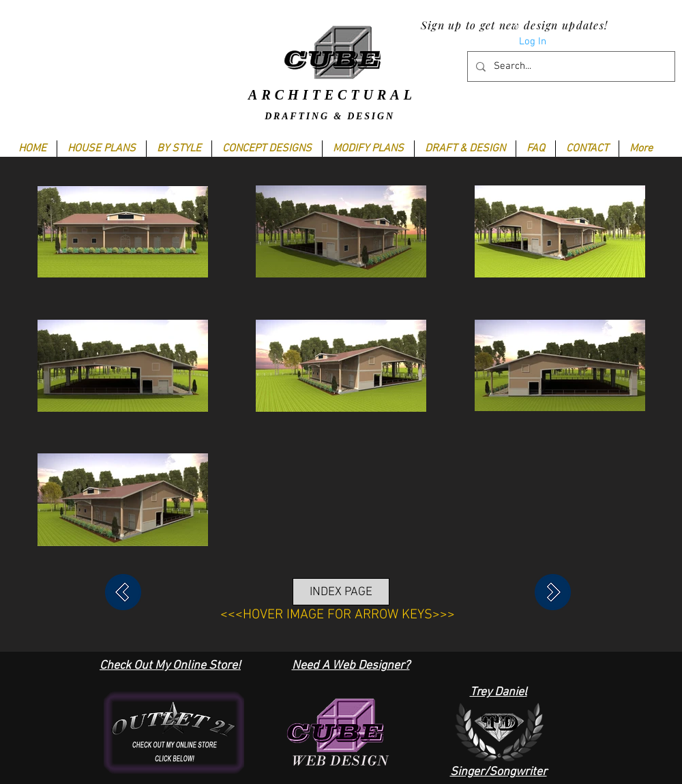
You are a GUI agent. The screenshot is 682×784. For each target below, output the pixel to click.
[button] (179, 149)
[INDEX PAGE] (341, 592)
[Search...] (570, 66)
